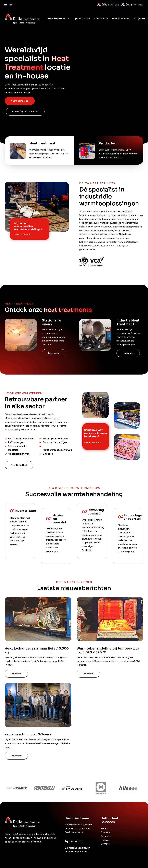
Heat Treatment (58, 19)
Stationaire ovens (52, 322)
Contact (105, 844)
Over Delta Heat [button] (19, 465)
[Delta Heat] (22, 19)
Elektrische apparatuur (77, 848)
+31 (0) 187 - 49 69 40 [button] (25, 112)
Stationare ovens (74, 832)
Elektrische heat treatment (79, 825)
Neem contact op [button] (20, 101)
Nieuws (105, 840)
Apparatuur (82, 19)
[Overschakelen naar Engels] (11, 4)
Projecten (106, 836)
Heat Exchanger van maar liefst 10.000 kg (37, 664)
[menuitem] (6, 4)
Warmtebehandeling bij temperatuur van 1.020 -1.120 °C (108, 665)
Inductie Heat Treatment (128, 322)
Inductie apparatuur (76, 852)
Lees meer (54, 353)
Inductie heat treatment (78, 828)
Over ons (101, 19)
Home (104, 829)
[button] (21, 335)
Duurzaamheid (121, 19)
